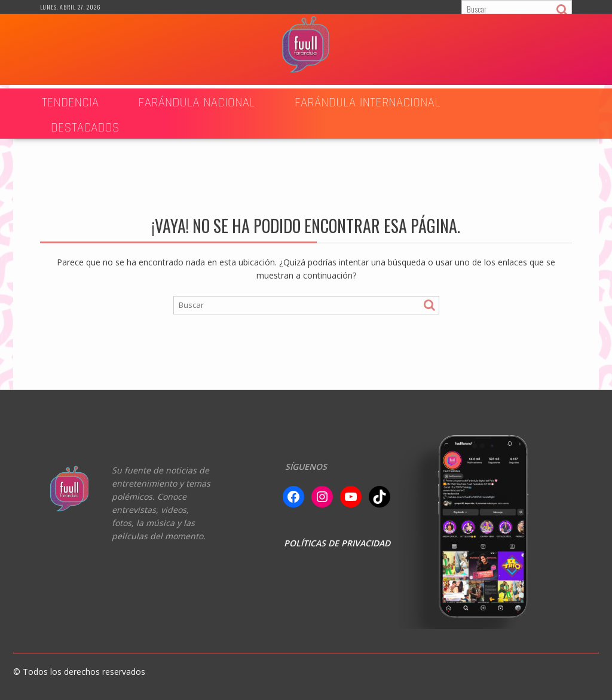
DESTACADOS (85, 128)
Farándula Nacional (197, 103)
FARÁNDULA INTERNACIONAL (368, 103)
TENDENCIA (71, 103)
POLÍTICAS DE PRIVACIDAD (337, 543)
